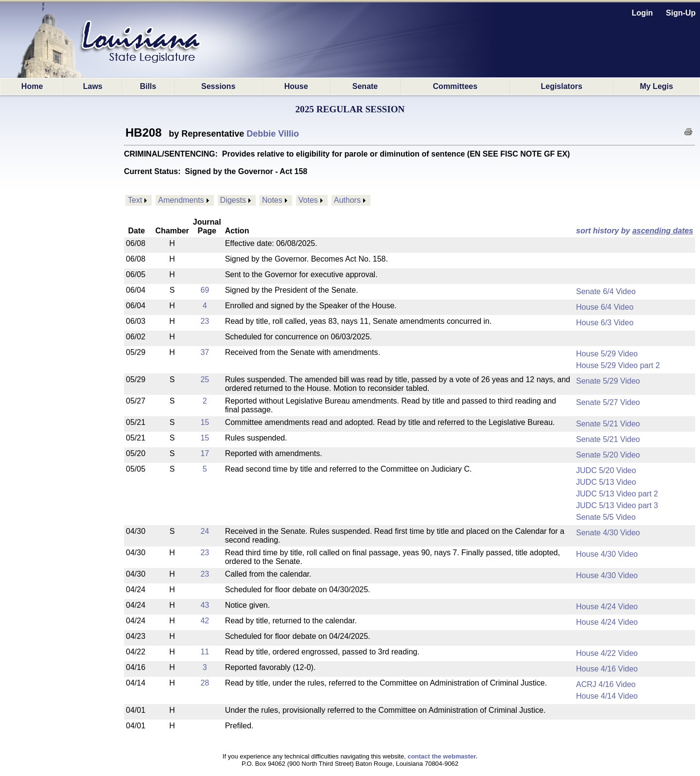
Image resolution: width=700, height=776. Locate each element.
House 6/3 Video (605, 323)
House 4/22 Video (607, 653)
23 (205, 321)
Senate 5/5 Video (606, 517)
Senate (365, 86)
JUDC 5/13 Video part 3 (617, 505)
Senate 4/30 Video (608, 533)
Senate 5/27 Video (608, 402)
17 (205, 453)
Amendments (181, 200)
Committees (455, 86)
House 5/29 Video (607, 354)
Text (135, 200)
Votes (308, 200)
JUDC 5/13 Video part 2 (617, 494)
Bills (148, 86)
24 (205, 531)
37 (205, 352)
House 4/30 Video (607, 554)
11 (205, 652)
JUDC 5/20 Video (606, 470)
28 (205, 683)
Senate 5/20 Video (608, 455)
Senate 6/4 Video (606, 291)
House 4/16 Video (607, 669)
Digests (233, 200)
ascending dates (663, 231)
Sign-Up (681, 13)
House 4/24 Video (607, 607)
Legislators (561, 86)
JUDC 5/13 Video (606, 482)
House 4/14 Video (607, 696)
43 (205, 605)
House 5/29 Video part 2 (618, 365)
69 (205, 290)
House (296, 86)
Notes (272, 200)
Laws (93, 86)
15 (205, 422)
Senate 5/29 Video (608, 381)
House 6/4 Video (605, 307)
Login (643, 13)
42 (205, 621)
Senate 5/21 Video (608, 424)
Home (32, 86)
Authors (347, 200)
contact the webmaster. (442, 756)
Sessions (218, 86)
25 (205, 379)
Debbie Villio (273, 134)
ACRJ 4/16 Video (606, 684)
